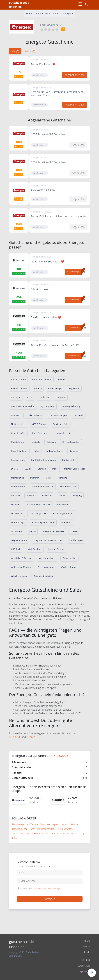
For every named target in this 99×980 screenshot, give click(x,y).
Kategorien (42, 14)
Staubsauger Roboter (48, 829)
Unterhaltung (78, 833)
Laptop (55, 824)
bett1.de (86, 952)
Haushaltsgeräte (20, 824)
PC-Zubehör (52, 833)
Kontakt (86, 960)
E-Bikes (16, 838)
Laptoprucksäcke (69, 824)
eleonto (31, 737)
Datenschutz (84, 966)
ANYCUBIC (15, 737)
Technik (55, 14)
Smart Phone (19, 833)
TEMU (87, 941)
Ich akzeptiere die (40, 888)
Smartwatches (67, 829)
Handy (32, 829)
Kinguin (86, 946)
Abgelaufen (78, 145)
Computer (45, 824)
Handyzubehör (20, 829)
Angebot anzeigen (75, 75)
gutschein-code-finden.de (20, 5)
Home (29, 14)
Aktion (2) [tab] (30, 51)
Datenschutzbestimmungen (49, 888)
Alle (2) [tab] (15, 51)
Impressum (84, 971)
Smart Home (33, 833)
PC (43, 833)
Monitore (65, 833)
